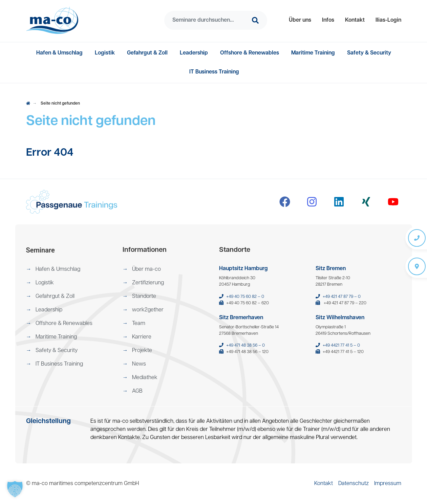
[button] (300, 20)
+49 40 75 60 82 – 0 (245, 297)
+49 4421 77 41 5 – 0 (341, 345)
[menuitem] (300, 20)
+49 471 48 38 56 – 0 (245, 345)
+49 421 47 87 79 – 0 (342, 297)
